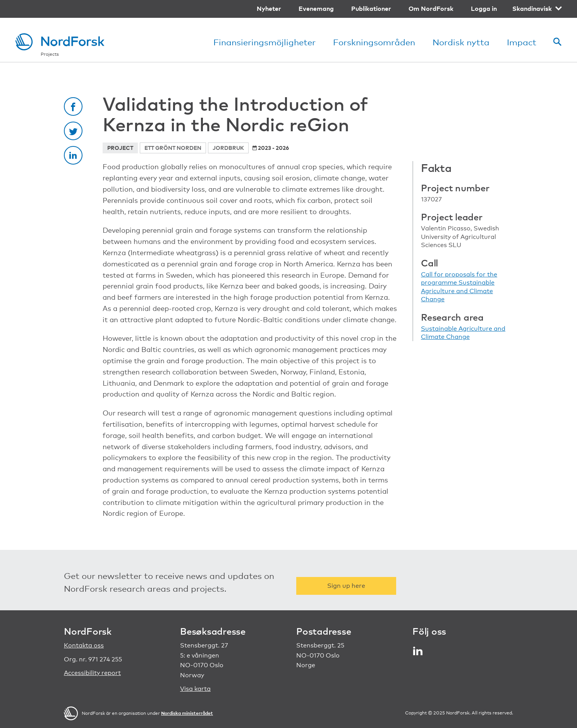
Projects (50, 54)
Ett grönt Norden (173, 148)
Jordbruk (228, 148)
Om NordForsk (431, 9)
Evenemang (316, 9)
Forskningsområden (374, 42)
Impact (522, 42)
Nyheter (269, 9)
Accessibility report (92, 673)
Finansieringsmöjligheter (264, 42)
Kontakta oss (84, 645)
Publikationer (371, 9)
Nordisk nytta (461, 42)
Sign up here (346, 586)
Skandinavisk (532, 9)
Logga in (484, 9)
